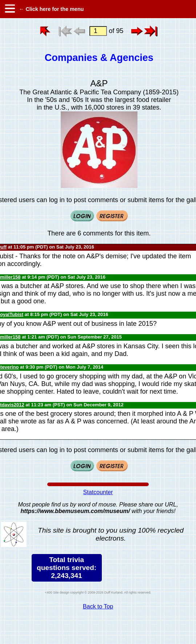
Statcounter (98, 492)
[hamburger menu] (9, 9)
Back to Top (98, 606)
